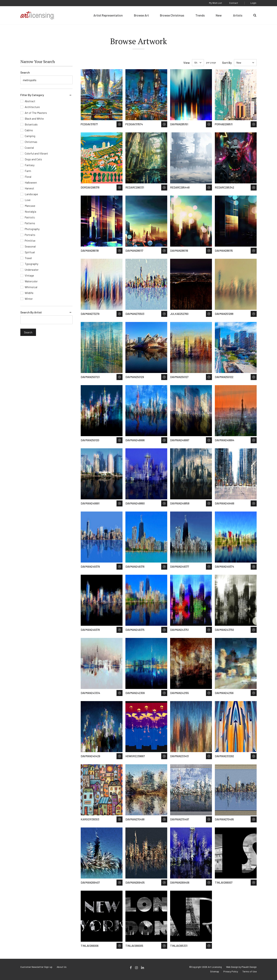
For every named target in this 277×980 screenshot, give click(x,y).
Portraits (30, 235)
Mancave (30, 206)
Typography (32, 264)
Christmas (31, 142)
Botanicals (31, 124)
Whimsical (31, 287)
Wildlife (29, 293)
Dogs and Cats (33, 159)
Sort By (227, 63)
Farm (28, 171)
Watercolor (31, 281)
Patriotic (30, 217)
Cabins (29, 130)
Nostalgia (30, 212)
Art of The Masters (36, 113)
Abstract (30, 101)
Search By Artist (31, 312)
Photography (32, 229)
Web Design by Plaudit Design (241, 967)
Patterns (30, 223)
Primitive (30, 241)
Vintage (29, 275)
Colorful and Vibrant (36, 153)
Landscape (31, 194)
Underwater (32, 270)
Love (28, 200)
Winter (29, 299)
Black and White (34, 119)
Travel (28, 258)
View (187, 63)
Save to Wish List (120, 124)
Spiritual (30, 252)
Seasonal (30, 246)
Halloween (31, 182)
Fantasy (30, 165)
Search (25, 72)
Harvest (29, 188)
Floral (28, 177)
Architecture (32, 107)
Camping (30, 136)
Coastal (29, 148)
